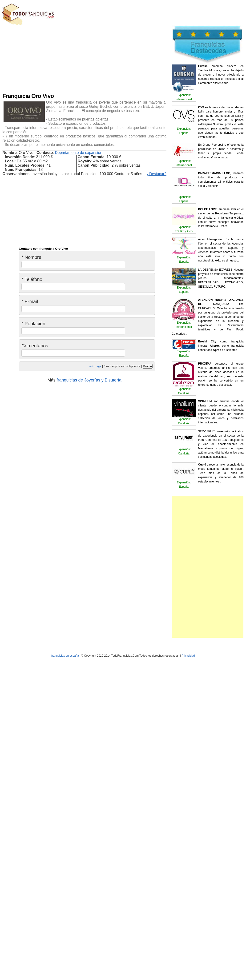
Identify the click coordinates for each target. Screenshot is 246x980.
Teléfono (32, 279)
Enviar (148, 366)
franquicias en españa (65, 656)
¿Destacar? (157, 174)
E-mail (30, 301)
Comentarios (35, 346)
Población (33, 324)
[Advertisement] (91, 58)
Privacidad (188, 656)
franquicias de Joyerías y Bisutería (89, 380)
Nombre (31, 257)
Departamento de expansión (79, 153)
